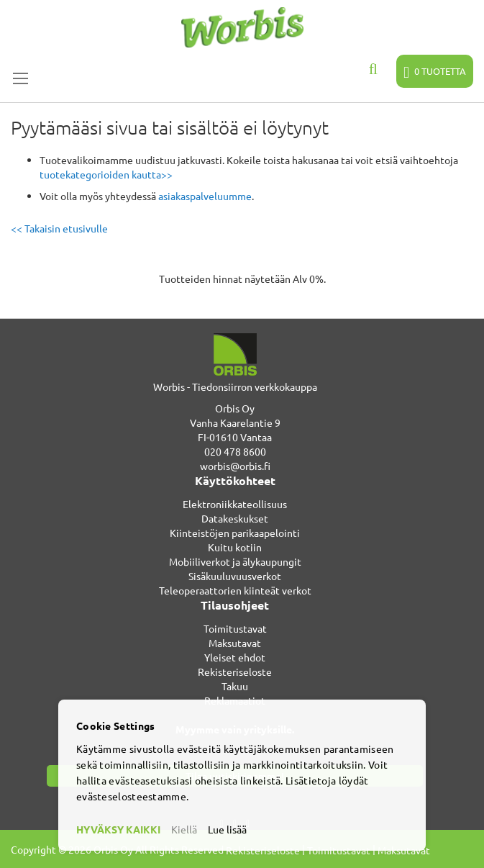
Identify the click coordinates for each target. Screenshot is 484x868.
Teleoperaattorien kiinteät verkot (235, 590)
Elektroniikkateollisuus (235, 504)
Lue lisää (227, 829)
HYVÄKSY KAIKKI (118, 829)
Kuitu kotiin (235, 547)
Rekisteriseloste (235, 672)
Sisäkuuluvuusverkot (235, 576)
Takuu (235, 686)
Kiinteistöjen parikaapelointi (235, 533)
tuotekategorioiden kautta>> (106, 174)
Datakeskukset (235, 518)
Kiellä (184, 829)
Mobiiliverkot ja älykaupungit (235, 561)
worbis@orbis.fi (235, 466)
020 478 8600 (235, 451)
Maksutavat (235, 643)
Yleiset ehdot (235, 657)
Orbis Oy (235, 408)
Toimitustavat (235, 628)
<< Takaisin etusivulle (59, 228)
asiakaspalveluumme (205, 196)
